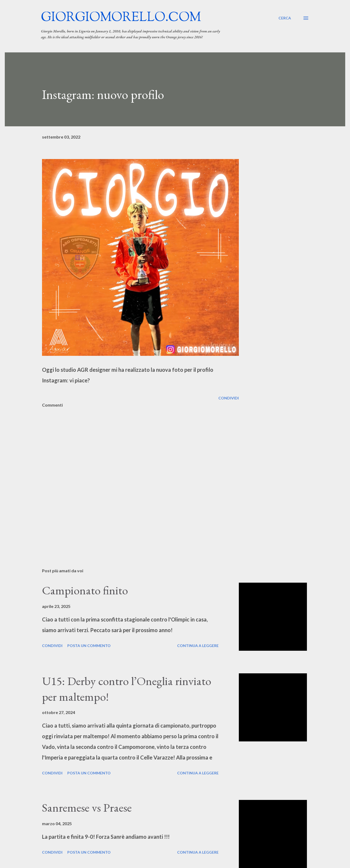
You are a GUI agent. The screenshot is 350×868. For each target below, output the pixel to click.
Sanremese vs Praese (87, 808)
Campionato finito (85, 590)
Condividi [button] (229, 398)
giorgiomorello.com (121, 18)
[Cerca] (285, 18)
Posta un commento (89, 646)
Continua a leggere (198, 646)
